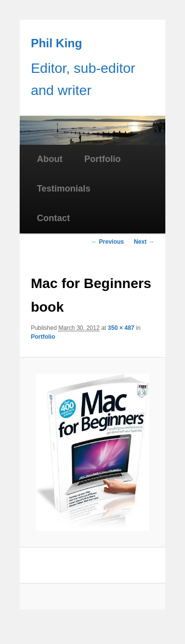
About (50, 159)
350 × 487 (121, 328)
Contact (54, 218)
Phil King (56, 43)
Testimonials (64, 189)
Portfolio (103, 159)
